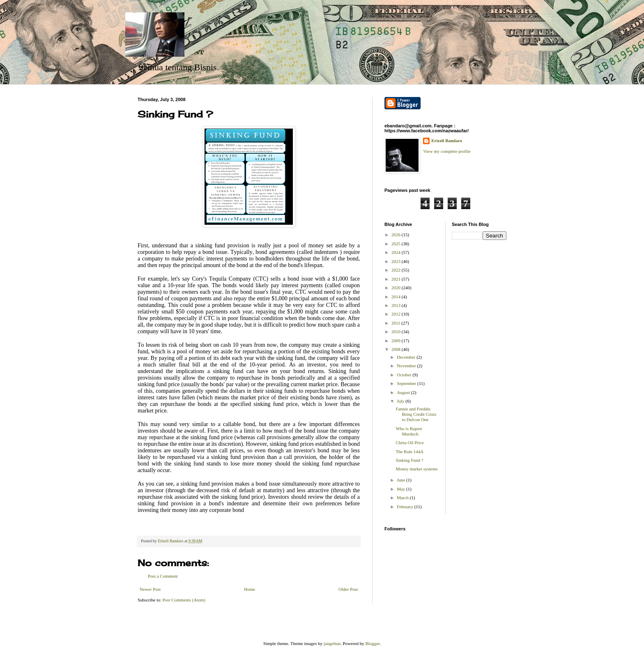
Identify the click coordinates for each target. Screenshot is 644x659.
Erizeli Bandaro (447, 141)
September (407, 383)
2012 (397, 314)
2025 (397, 244)
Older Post (348, 589)
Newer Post (150, 589)
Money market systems (416, 469)
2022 (397, 270)
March (403, 498)
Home (250, 589)
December (407, 357)
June (401, 480)
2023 (397, 261)
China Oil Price (409, 442)
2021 (397, 279)
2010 (397, 332)
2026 (397, 235)
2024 (397, 252)
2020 (397, 288)
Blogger (372, 643)
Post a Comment (163, 576)
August (404, 392)
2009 (397, 341)
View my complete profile (447, 151)
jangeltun (332, 643)
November (407, 366)
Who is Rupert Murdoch (409, 431)
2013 (397, 305)
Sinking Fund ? (409, 460)
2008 (397, 349)
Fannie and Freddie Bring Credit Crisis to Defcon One (416, 414)
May (401, 489)
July (401, 401)
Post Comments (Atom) (184, 600)
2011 (396, 323)
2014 (397, 297)
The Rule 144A (409, 452)
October (405, 375)
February (405, 507)
